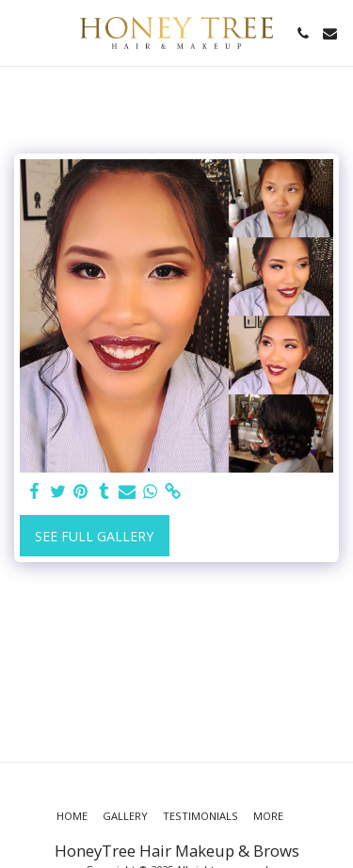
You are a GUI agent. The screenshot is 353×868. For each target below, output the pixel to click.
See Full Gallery (94, 536)
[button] (21, 32)
